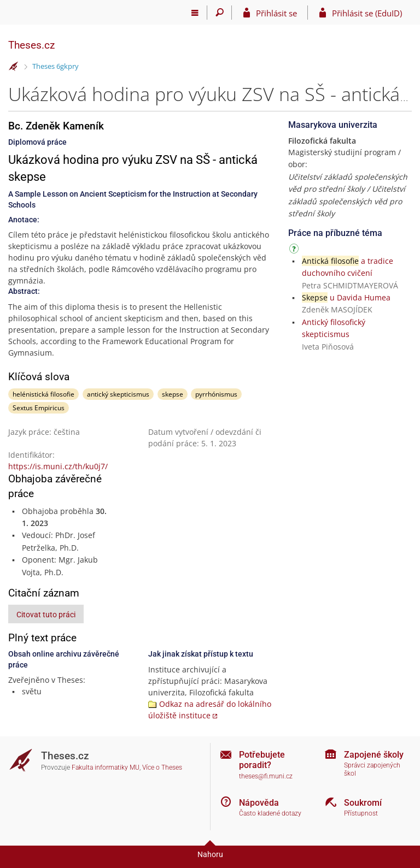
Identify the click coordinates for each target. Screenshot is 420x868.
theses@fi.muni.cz (266, 776)
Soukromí (363, 803)
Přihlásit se (276, 13)
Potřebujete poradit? (262, 760)
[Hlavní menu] (195, 13)
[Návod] (295, 250)
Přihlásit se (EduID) (367, 13)
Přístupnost (361, 813)
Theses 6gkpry (56, 66)
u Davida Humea (346, 297)
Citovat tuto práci (46, 615)
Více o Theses (162, 767)
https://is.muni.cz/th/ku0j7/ (58, 466)
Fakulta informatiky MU (106, 767)
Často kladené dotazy (270, 813)
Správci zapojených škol (372, 769)
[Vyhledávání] (220, 13)
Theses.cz (31, 45)
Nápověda (259, 803)
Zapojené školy (374, 755)
